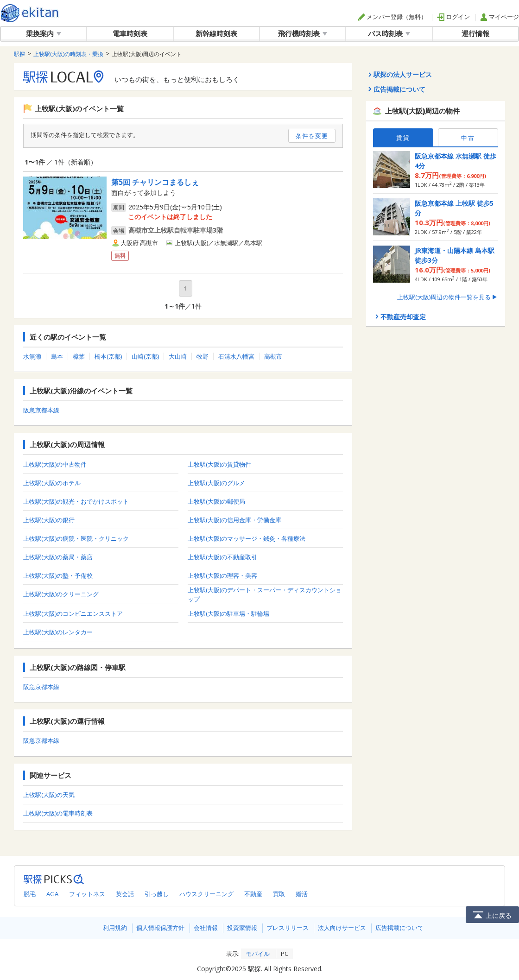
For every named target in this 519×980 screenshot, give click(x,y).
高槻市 (273, 356)
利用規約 (115, 928)
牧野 (203, 356)
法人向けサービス (342, 928)
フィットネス (87, 894)
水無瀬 (32, 356)
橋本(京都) (108, 356)
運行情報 (475, 33)
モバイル (258, 954)
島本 (57, 356)
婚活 (302, 894)
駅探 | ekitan (30, 13)
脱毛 (30, 894)
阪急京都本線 (41, 410)
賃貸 (403, 138)
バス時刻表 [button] (389, 33)
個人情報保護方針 (160, 928)
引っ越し (157, 894)
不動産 (253, 894)
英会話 (125, 894)
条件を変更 (312, 136)
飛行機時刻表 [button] (303, 33)
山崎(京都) (145, 356)
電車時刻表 (130, 33)
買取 (279, 894)
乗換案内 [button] (44, 33)
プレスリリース (288, 928)
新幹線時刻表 (216, 33)
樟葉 (79, 356)
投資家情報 (242, 928)
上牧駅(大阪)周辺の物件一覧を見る (448, 297)
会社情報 (206, 928)
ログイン (453, 17)
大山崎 (178, 356)
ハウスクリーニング (206, 894)
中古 (468, 138)
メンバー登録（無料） (392, 17)
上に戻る (492, 915)
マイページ (500, 17)
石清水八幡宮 (236, 356)
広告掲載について (399, 928)
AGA (52, 894)
